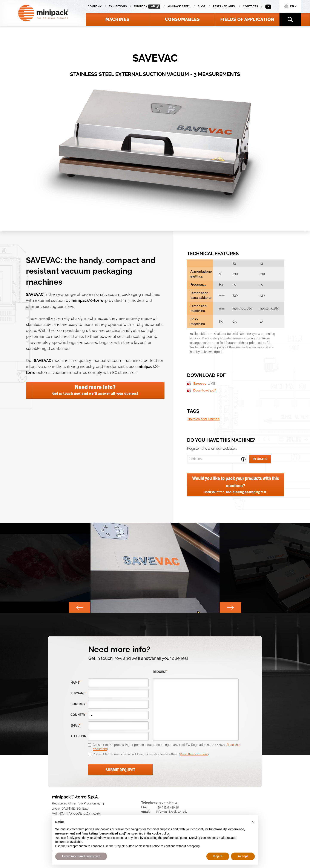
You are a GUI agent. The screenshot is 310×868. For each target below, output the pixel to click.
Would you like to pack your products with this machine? (236, 485)
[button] (253, 822)
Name (75, 683)
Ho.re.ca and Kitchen (203, 419)
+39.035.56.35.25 (167, 803)
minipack (147, 7)
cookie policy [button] (161, 833)
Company (95, 6)
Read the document (194, 754)
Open (243, 459)
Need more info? (95, 389)
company (79, 704)
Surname (78, 693)
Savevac (200, 384)
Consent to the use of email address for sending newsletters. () (151, 754)
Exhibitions (118, 6)
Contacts (250, 6)
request (160, 672)
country (78, 715)
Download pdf (205, 390)
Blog (202, 6)
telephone (79, 736)
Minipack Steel (179, 6)
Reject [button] (218, 856)
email (75, 725)
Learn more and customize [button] (81, 856)
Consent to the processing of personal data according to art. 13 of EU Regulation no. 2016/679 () (166, 747)
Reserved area (224, 6)
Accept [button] (243, 856)
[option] (155, 568)
